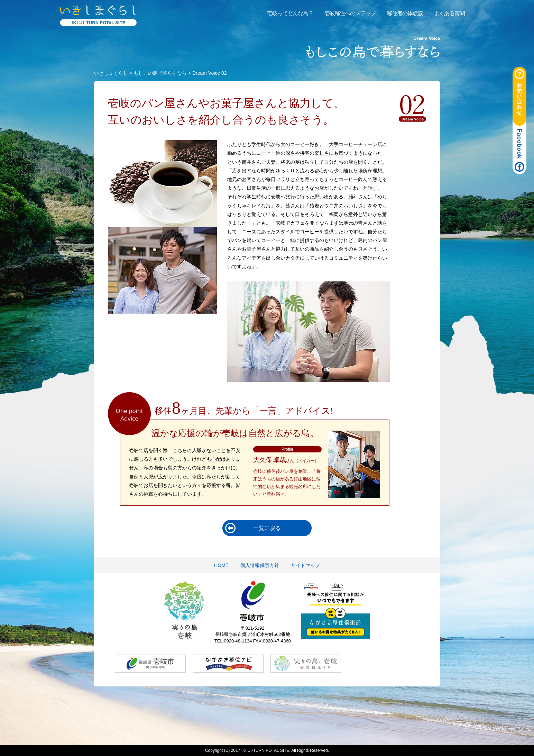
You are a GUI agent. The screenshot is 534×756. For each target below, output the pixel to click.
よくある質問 (449, 13)
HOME (221, 565)
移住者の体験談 (405, 13)
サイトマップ (305, 565)
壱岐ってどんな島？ (290, 13)
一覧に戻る (267, 528)
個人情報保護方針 (260, 565)
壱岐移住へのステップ (350, 13)
